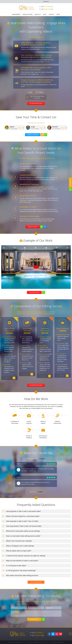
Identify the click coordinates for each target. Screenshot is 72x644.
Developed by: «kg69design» (57, 642)
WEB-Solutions (28, 14)
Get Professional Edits (36, 103)
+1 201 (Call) (44, 642)
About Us (38, 14)
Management (16, 14)
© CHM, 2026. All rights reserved (15, 642)
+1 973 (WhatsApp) (31, 642)
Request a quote (33, 227)
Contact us (8, 378)
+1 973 (46, 7)
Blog (45, 14)
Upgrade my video (34, 292)
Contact (51, 14)
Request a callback (33, 135)
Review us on (36, 492)
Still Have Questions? (36, 582)
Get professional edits (36, 385)
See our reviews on (36, 459)
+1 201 (46, 9)
